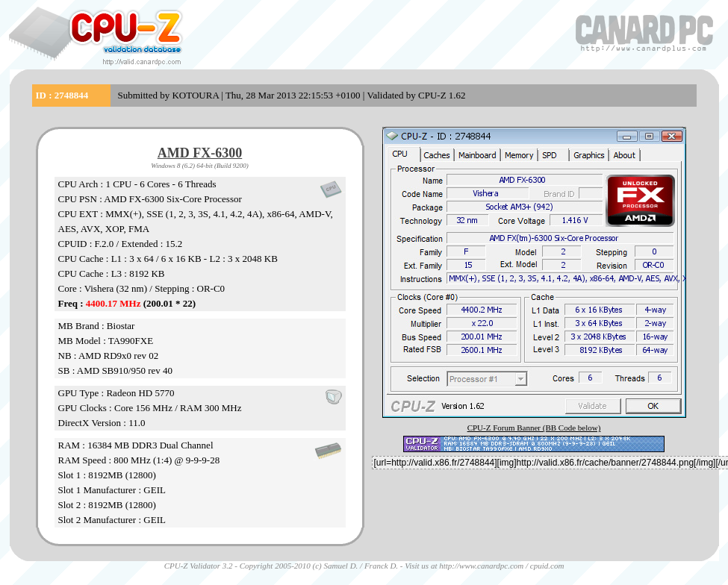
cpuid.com (547, 566)
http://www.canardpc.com (481, 566)
